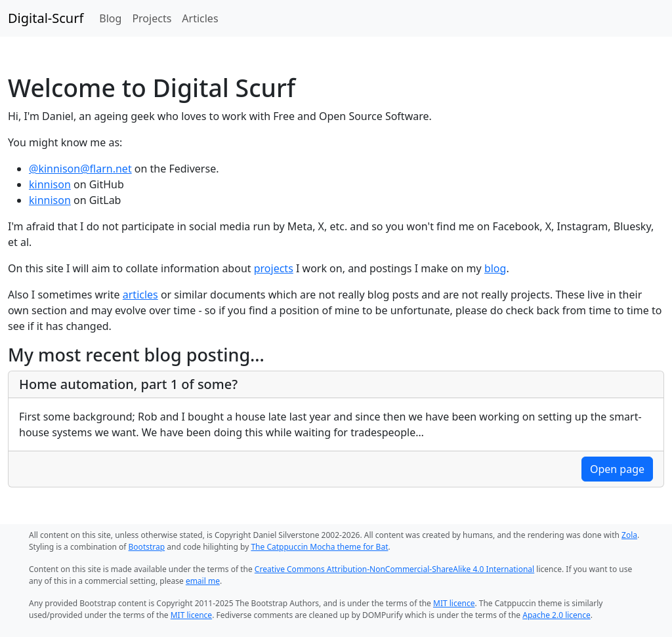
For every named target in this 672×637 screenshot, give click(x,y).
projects (274, 268)
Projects (152, 18)
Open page (617, 469)
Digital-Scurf (46, 18)
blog (495, 268)
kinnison (50, 184)
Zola (629, 535)
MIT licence (454, 603)
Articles (200, 18)
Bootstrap (147, 547)
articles (140, 295)
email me (203, 581)
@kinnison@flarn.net (80, 169)
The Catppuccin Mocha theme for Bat (319, 547)
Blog (110, 18)
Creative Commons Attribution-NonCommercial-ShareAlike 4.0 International (394, 569)
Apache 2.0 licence (556, 615)
